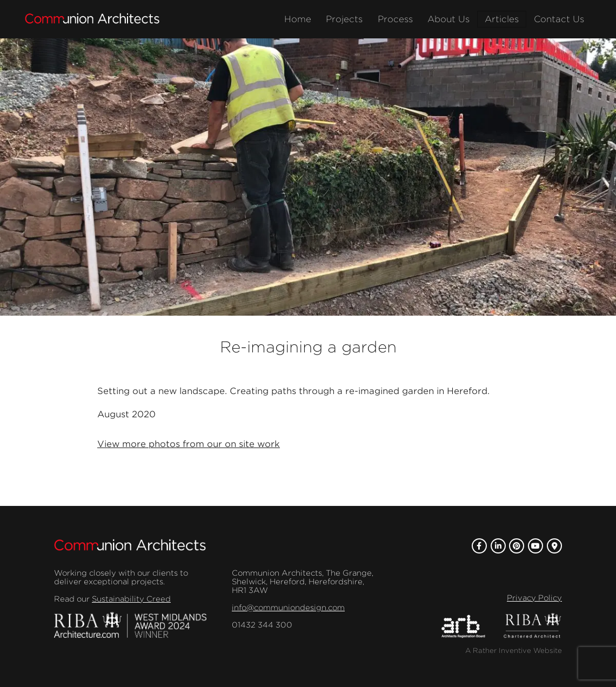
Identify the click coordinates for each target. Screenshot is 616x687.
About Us (448, 19)
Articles (502, 19)
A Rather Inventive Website (514, 651)
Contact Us (559, 19)
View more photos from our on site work (189, 444)
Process (395, 19)
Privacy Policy (534, 598)
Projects (344, 19)
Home (298, 19)
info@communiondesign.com (288, 608)
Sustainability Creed (131, 599)
